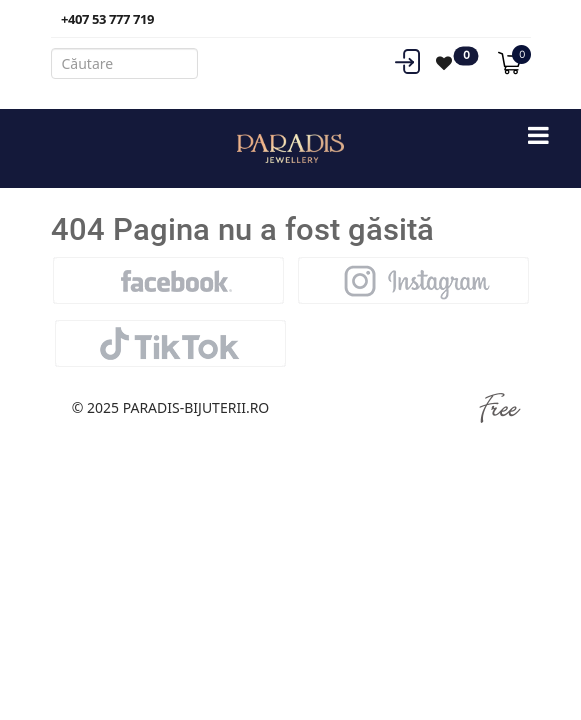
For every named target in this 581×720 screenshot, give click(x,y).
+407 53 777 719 (107, 19)
